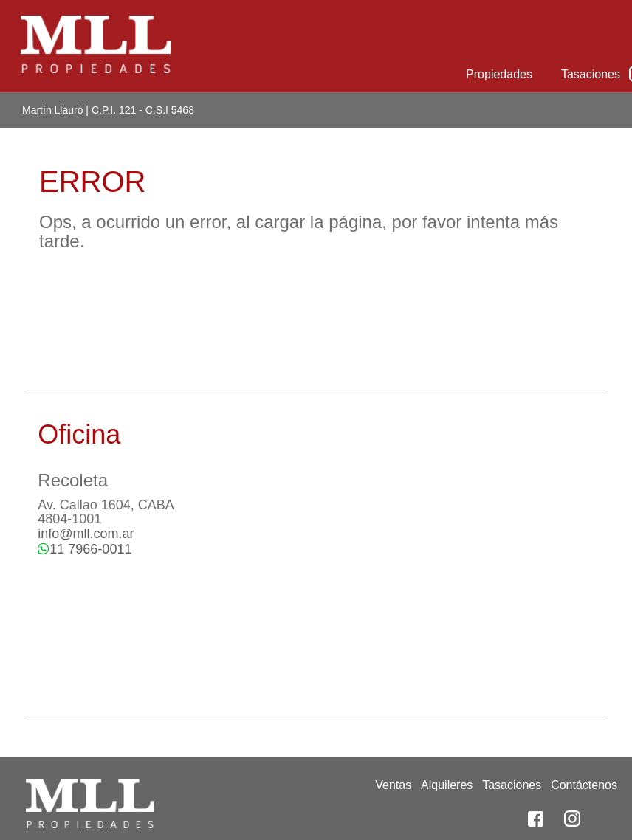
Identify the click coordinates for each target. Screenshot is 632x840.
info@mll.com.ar (86, 534)
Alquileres (447, 785)
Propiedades (499, 74)
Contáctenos (584, 785)
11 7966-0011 (85, 549)
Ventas (393, 785)
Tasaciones (591, 74)
